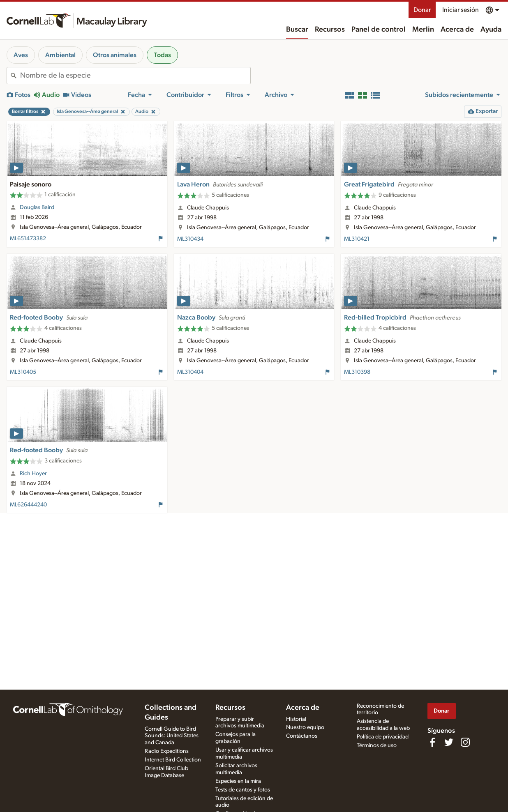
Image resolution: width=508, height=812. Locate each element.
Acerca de (457, 30)
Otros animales (115, 55)
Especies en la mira (238, 781)
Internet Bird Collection (173, 760)
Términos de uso (377, 745)
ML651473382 (28, 239)
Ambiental (60, 55)
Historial (296, 719)
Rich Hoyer (33, 474)
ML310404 (190, 372)
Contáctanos (302, 736)
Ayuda (491, 30)
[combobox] (135, 76)
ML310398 (357, 372)
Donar (422, 10)
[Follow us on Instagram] (465, 742)
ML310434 (190, 239)
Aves (21, 55)
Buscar (297, 30)
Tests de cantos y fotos (243, 790)
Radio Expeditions (167, 751)
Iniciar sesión (461, 10)
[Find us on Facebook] (432, 742)
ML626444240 (28, 505)
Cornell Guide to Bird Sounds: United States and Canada (172, 736)
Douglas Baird (37, 207)
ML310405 (23, 372)
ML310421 (357, 239)
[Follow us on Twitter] (449, 742)
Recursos (330, 30)
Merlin (423, 30)
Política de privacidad (383, 737)
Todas (162, 55)
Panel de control (379, 30)
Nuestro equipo (305, 727)
